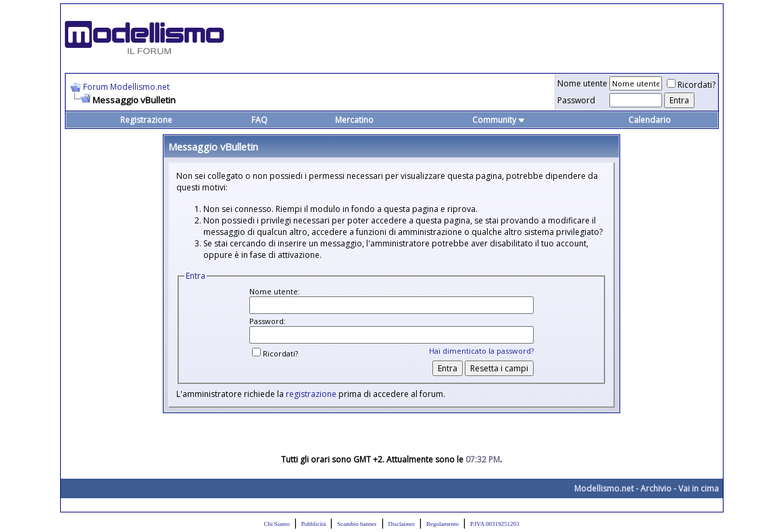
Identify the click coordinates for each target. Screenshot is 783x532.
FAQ (259, 120)
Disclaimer (402, 524)
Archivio (656, 488)
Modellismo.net (604, 488)
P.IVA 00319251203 (495, 524)
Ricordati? (691, 85)
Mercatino (354, 120)
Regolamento (443, 524)
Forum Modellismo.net (126, 87)
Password (576, 100)
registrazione (311, 394)
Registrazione (146, 120)
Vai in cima (699, 488)
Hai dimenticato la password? (481, 351)
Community (499, 120)
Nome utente (582, 83)
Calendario (650, 120)
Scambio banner (357, 524)
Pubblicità (314, 524)
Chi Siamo (277, 524)
